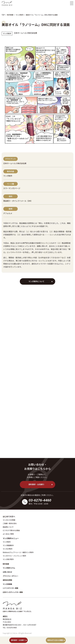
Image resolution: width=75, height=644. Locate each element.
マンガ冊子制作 (8, 559)
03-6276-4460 (40, 500)
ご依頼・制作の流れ (10, 523)
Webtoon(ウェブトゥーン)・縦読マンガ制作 (18, 552)
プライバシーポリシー (11, 576)
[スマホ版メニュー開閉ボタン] (72, 3)
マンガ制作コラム (9, 568)
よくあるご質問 (8, 534)
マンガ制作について (36, 281)
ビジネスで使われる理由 (11, 530)
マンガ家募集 (7, 584)
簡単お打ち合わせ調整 (55, 640)
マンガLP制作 (8, 549)
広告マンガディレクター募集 (13, 592)
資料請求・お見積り (36, 484)
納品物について (8, 527)
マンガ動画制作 (8, 545)
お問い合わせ (7, 572)
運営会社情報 (7, 580)
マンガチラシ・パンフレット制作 (14, 556)
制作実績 (10, 15)
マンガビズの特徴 (9, 520)
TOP (3, 15)
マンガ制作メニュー (11, 538)
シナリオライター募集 (10, 588)
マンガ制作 (20, 15)
